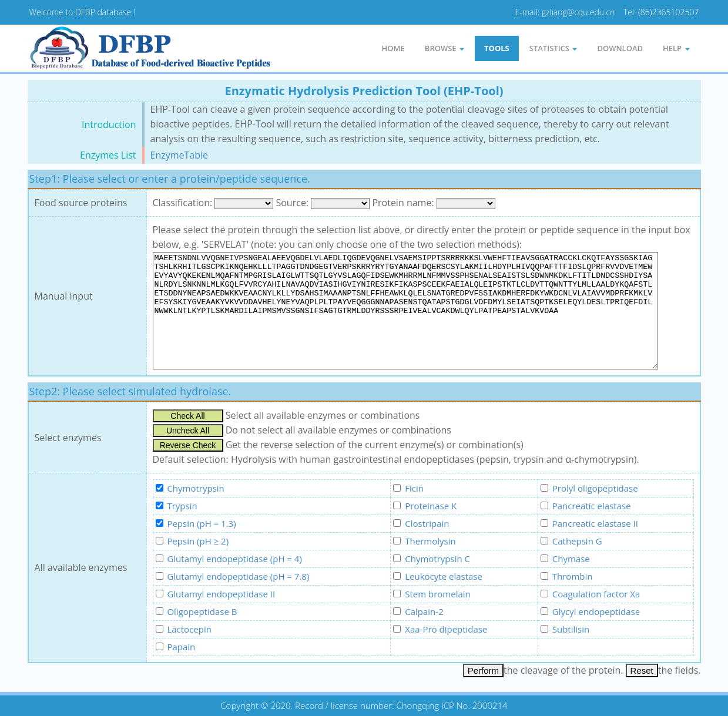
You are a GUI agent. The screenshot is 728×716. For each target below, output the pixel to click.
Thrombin (573, 576)
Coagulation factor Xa (596, 594)
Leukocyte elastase (444, 576)
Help (676, 48)
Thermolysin (430, 541)
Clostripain (427, 523)
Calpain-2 (424, 611)
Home (393, 48)
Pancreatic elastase (592, 506)
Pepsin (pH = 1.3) (201, 523)
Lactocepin (189, 629)
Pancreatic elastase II (595, 523)
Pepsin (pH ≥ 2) (198, 541)
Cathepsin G (577, 541)
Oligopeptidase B (202, 611)
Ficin (414, 488)
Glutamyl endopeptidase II (221, 594)
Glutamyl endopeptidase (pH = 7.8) (238, 576)
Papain (181, 647)
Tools (497, 48)
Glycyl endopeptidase (596, 611)
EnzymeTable (180, 155)
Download (620, 48)
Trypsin (182, 506)
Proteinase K (431, 506)
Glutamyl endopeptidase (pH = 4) (234, 559)
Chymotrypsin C (437, 559)
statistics (553, 48)
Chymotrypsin (195, 488)
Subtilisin (571, 629)
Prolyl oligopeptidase (595, 488)
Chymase (571, 559)
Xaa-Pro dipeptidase (446, 629)
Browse (444, 48)
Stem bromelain (438, 594)
